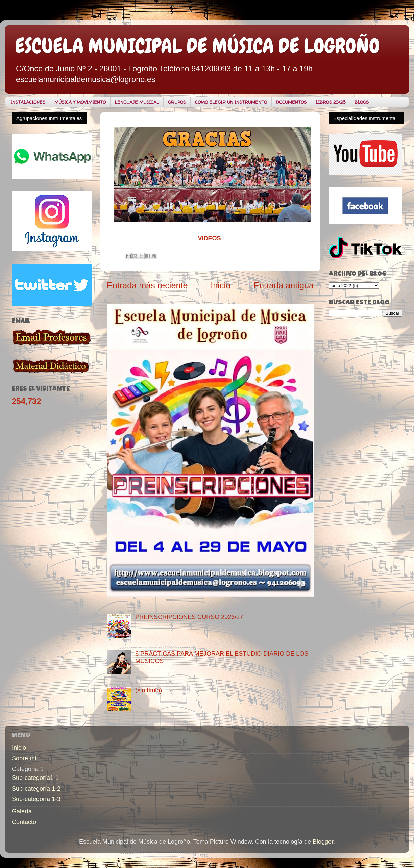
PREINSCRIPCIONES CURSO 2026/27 (189, 617)
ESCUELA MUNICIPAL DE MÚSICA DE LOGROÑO (198, 46)
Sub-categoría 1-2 (36, 789)
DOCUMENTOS (291, 102)
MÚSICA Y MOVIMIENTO (80, 102)
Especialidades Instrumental (365, 118)
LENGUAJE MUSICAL (137, 102)
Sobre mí (24, 758)
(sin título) (149, 690)
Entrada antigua (284, 285)
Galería (22, 811)
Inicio (221, 285)
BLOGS (362, 102)
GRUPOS (177, 102)
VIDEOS (209, 238)
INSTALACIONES (28, 102)
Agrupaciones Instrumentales (49, 118)
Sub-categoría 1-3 (36, 799)
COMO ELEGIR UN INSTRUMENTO (231, 102)
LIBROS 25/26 (331, 102)
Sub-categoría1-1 (35, 778)
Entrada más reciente (147, 285)
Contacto (24, 822)
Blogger (323, 842)
